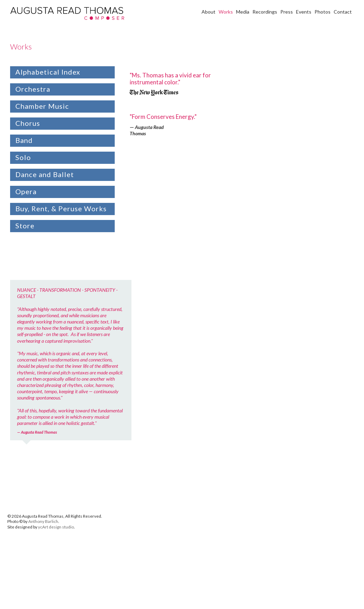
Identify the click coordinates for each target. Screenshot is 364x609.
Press (287, 12)
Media (243, 12)
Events (304, 12)
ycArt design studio (56, 527)
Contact (343, 12)
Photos (323, 12)
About (208, 12)
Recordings (265, 12)
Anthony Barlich (43, 521)
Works (226, 12)
